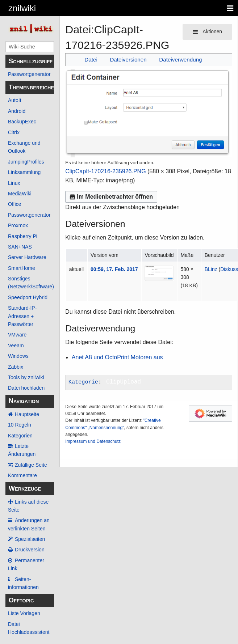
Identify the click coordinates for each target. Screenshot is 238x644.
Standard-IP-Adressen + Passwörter (22, 316)
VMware (17, 335)
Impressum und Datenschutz (93, 441)
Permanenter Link (26, 564)
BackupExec (22, 122)
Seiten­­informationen (23, 583)
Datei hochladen (26, 388)
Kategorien (20, 436)
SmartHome (22, 268)
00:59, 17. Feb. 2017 (114, 269)
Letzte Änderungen (22, 450)
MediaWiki (20, 194)
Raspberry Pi (23, 236)
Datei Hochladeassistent (29, 628)
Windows (18, 356)
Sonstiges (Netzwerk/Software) (31, 283)
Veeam (16, 346)
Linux (14, 183)
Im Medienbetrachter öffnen (111, 197)
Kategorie (83, 382)
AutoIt (15, 100)
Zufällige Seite (31, 465)
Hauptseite (27, 414)
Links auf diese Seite (28, 506)
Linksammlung (24, 172)
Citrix (14, 132)
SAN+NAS (20, 247)
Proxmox (18, 225)
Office (14, 204)
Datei (91, 60)
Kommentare (22, 475)
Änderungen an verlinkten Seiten (29, 524)
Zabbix (16, 367)
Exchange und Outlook (24, 147)
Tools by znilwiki (26, 377)
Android (17, 111)
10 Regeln (20, 425)
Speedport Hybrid (28, 297)
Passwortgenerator (29, 74)
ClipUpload (124, 382)
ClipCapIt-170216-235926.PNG (105, 171)
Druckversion (30, 550)
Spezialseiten (30, 539)
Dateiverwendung (180, 60)
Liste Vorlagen (24, 613)
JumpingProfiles (26, 162)
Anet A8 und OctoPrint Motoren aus (117, 357)
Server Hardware (27, 257)
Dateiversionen (128, 60)
